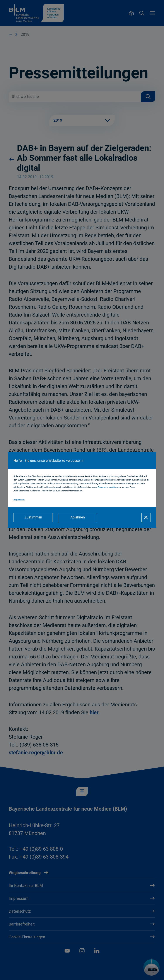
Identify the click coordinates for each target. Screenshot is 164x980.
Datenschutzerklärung (109, 487)
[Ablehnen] (78, 517)
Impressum (19, 500)
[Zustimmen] (33, 517)
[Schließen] (146, 517)
